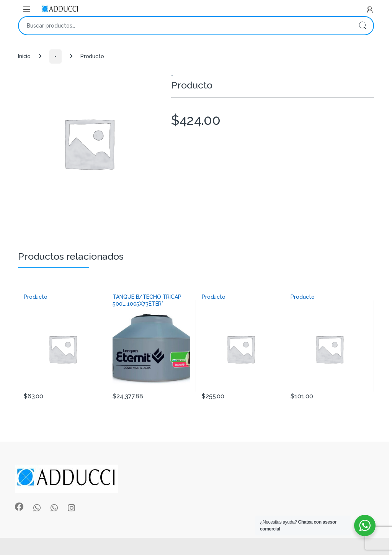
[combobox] (185, 26)
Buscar (363, 26)
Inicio (24, 56)
